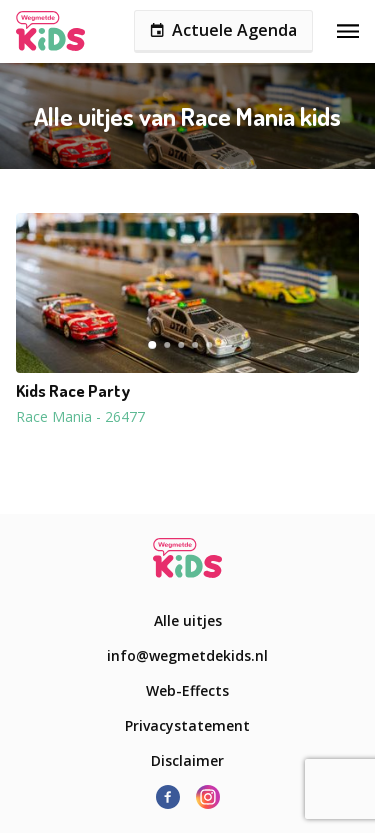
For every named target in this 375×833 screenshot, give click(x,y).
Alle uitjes (188, 620)
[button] (187, 293)
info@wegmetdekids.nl (187, 655)
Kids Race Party (73, 391)
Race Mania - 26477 (80, 416)
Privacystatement (187, 725)
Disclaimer (187, 760)
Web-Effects (187, 690)
